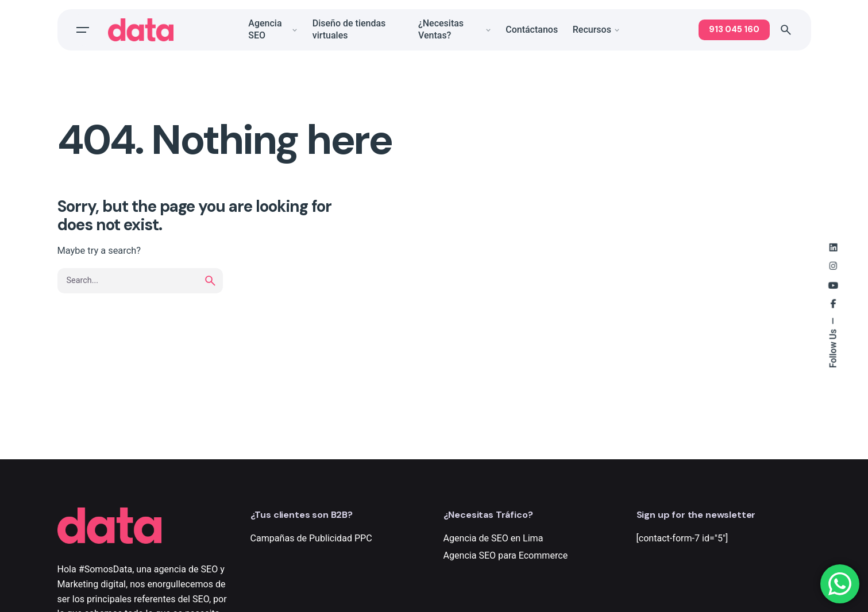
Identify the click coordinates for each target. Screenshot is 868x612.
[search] (210, 281)
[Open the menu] (83, 30)
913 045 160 (734, 29)
